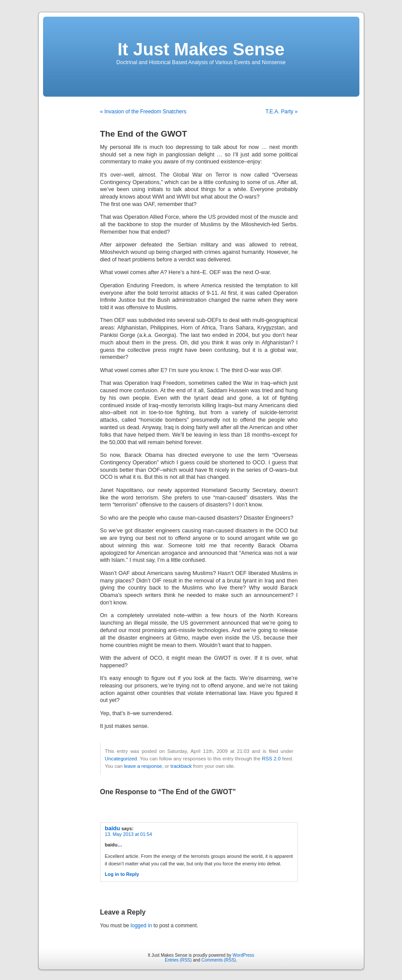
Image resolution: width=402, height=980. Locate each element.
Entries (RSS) (178, 960)
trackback (181, 766)
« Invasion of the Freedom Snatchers (143, 112)
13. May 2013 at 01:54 (129, 834)
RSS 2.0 (271, 759)
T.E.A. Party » (281, 112)
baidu (113, 828)
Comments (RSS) (219, 960)
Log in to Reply (122, 874)
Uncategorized (121, 759)
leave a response (143, 766)
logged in (141, 926)
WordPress (243, 955)
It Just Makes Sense (201, 49)
